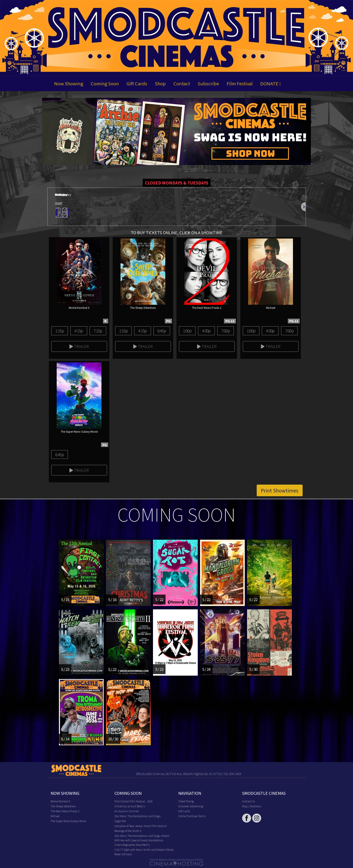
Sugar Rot (120, 821)
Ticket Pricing (186, 801)
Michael (55, 816)
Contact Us (249, 801)
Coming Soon (105, 83)
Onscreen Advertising (191, 806)
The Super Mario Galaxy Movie (68, 821)
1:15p (60, 331)
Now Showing (69, 83)
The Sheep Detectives (63, 806)
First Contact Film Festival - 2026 (133, 801)
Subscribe (208, 83)
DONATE (271, 83)
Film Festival (240, 83)
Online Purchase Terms (192, 816)
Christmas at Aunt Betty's (130, 806)
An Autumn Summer (127, 811)
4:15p (79, 331)
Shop (160, 83)
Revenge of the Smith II (128, 831)
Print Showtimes (280, 490)
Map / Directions (252, 806)
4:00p (206, 331)
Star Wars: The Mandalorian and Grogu (138, 816)
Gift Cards (137, 83)
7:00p (226, 331)
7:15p (98, 331)
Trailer (79, 346)
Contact (182, 83)
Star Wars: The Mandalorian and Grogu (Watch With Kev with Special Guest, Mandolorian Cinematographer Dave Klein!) (142, 840)
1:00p (187, 331)
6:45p (162, 331)
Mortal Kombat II (60, 801)
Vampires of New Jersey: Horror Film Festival (141, 826)
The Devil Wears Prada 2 (65, 811)
